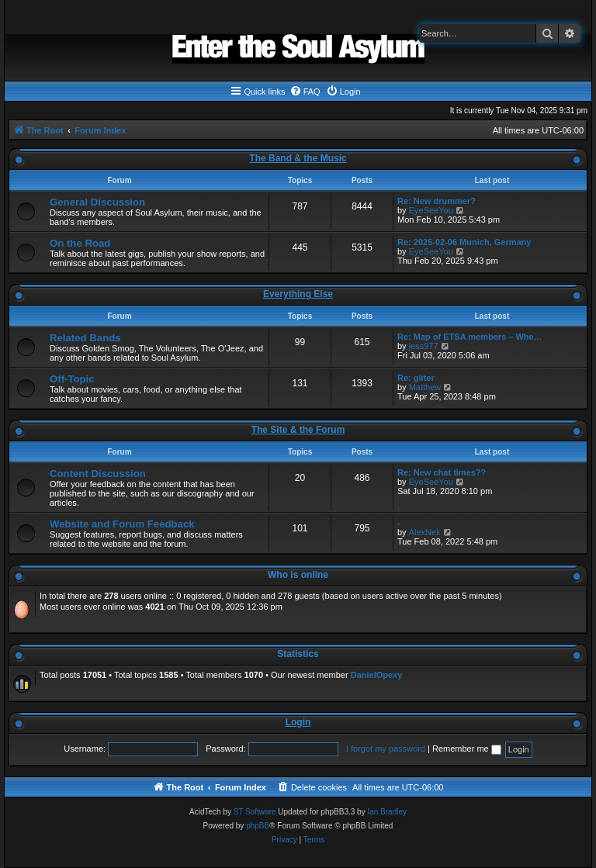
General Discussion (97, 202)
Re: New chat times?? (442, 472)
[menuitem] (305, 92)
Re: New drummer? (437, 201)
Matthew (425, 387)
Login (298, 722)
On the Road (80, 243)
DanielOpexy (377, 675)
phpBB (258, 826)
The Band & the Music (298, 158)
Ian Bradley (387, 812)
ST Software (255, 812)
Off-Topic (72, 379)
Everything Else (298, 294)
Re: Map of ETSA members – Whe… (470, 337)
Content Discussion (98, 474)
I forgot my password (386, 749)
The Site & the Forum (298, 430)
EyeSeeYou (431, 210)
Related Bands (85, 338)
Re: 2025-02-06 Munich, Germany (464, 242)
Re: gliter (416, 378)
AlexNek (425, 532)
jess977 (424, 346)
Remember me (467, 749)
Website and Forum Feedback (122, 524)
